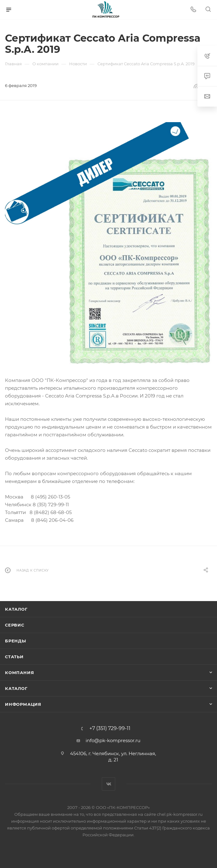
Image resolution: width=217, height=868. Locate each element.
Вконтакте (108, 784)
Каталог (16, 609)
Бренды (16, 641)
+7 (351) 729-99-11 (110, 728)
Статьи (14, 657)
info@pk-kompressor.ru (113, 740)
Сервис (15, 625)
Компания (19, 673)
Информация (23, 704)
